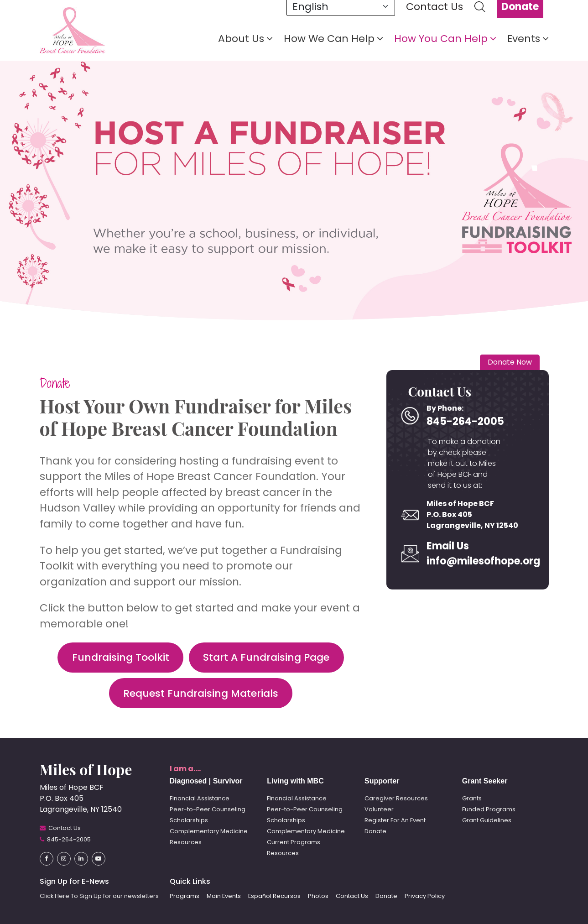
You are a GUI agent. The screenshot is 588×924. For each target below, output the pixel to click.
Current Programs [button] (294, 842)
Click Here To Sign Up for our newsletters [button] (99, 896)
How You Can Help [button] (445, 39)
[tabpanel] (294, 189)
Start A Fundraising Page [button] (266, 657)
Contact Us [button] (352, 896)
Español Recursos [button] (274, 896)
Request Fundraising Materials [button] (201, 693)
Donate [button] (55, 383)
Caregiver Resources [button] (396, 798)
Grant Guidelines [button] (487, 820)
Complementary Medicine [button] (209, 831)
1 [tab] (537, 170)
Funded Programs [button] (489, 809)
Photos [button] (318, 896)
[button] (73, 30)
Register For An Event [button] (395, 820)
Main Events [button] (224, 896)
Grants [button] (472, 798)
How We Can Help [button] (333, 39)
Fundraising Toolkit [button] (121, 657)
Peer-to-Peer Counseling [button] (208, 809)
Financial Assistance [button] (200, 798)
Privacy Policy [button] (425, 896)
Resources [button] (186, 842)
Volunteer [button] (379, 809)
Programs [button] (185, 896)
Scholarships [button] (189, 820)
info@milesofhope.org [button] (468, 561)
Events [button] (528, 39)
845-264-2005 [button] (465, 421)
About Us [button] (245, 39)
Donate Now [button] (510, 362)
